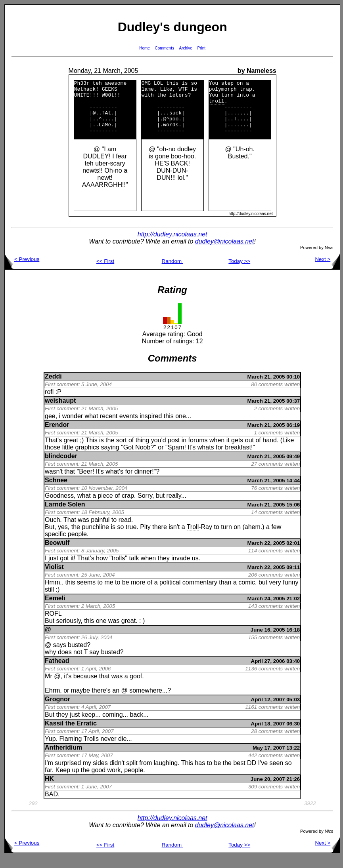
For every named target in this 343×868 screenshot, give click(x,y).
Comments (165, 48)
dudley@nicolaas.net (225, 252)
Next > (327, 270)
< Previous (22, 270)
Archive (186, 48)
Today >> (239, 272)
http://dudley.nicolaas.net (172, 245)
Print (201, 48)
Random (172, 272)
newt (104, 188)
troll (217, 105)
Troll (193, 538)
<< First (105, 272)
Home (145, 48)
